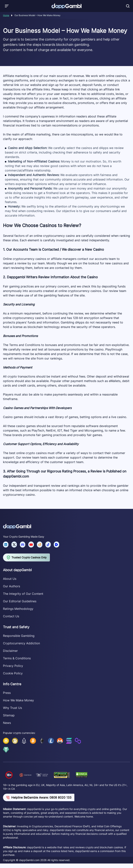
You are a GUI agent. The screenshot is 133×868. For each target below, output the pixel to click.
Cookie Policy (13, 673)
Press (7, 693)
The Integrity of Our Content (23, 594)
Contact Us (11, 616)
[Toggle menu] (7, 6)
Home (6, 15)
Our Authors (12, 586)
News (7, 723)
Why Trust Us (12, 708)
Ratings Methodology (18, 609)
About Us (10, 579)
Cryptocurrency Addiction (21, 643)
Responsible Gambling (19, 636)
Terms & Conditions (17, 658)
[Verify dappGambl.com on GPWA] (62, 775)
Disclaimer (10, 651)
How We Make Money (18, 700)
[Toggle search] (128, 6)
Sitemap (9, 715)
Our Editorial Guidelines (20, 601)
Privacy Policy (13, 666)
